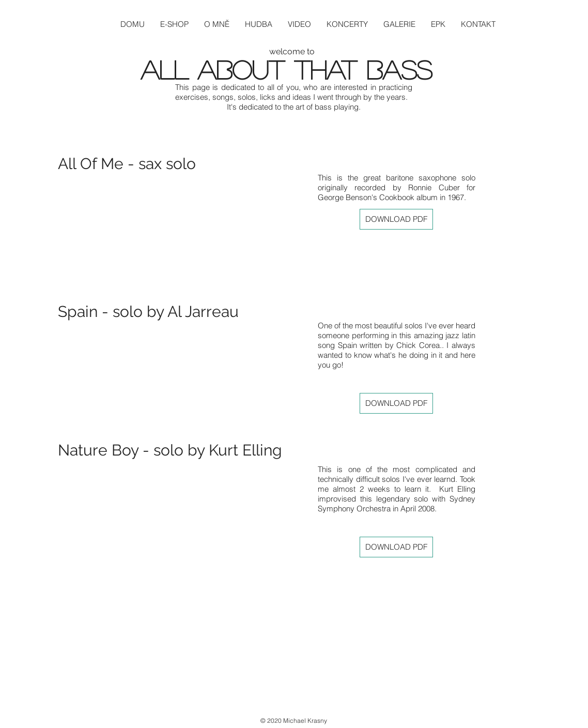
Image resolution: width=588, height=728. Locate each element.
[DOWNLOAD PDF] (396, 219)
